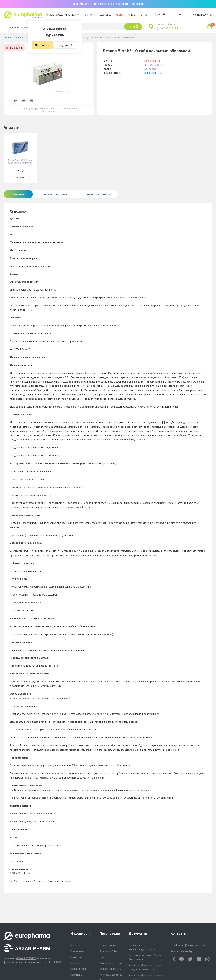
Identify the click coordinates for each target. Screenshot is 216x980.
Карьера (75, 963)
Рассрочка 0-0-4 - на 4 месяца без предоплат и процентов (108, 4)
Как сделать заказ (111, 963)
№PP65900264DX (26, 958)
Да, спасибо (42, 45)
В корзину (20, 177)
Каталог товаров (17, 27)
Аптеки (132, 15)
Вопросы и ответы (110, 969)
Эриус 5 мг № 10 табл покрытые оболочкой (20, 161)
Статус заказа (177, 14)
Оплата (104, 957)
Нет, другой (65, 45)
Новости (75, 945)
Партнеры (76, 975)
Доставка (105, 15)
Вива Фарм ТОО (154, 73)
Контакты (89, 15)
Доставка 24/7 (109, 951)
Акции (120, 15)
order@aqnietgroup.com (193, 945)
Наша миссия (78, 969)
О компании (77, 951)
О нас (144, 15)
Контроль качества (111, 975)
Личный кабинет (203, 15)
